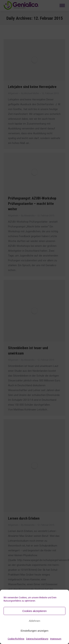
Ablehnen (34, 621)
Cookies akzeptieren (34, 611)
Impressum (56, 639)
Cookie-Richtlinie (16, 639)
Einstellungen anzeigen (34, 631)
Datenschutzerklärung (37, 639)
